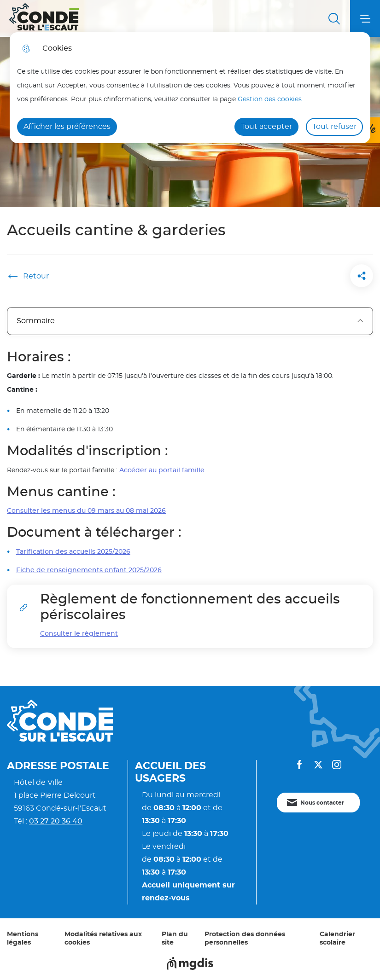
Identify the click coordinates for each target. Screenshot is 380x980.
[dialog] (190, 88)
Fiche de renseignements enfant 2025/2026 (89, 570)
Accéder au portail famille (162, 470)
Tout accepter (266, 127)
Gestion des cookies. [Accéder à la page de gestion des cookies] (270, 99)
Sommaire (190, 321)
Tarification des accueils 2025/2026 (73, 552)
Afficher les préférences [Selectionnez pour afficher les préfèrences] (67, 127)
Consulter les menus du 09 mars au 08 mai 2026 (86, 511)
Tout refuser (334, 127)
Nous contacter (322, 803)
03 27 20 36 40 (56, 821)
